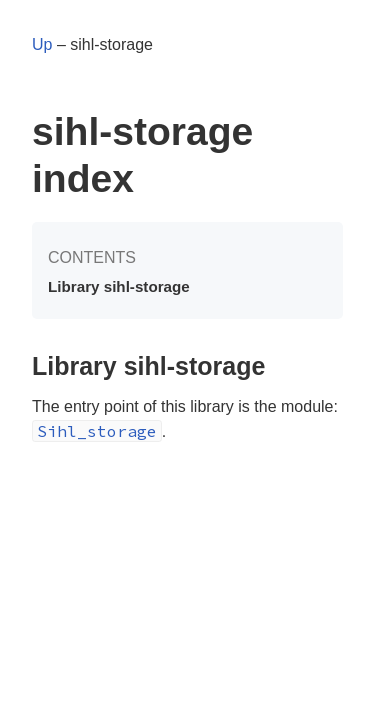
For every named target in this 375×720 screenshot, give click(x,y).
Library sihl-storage (119, 286)
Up (42, 44)
